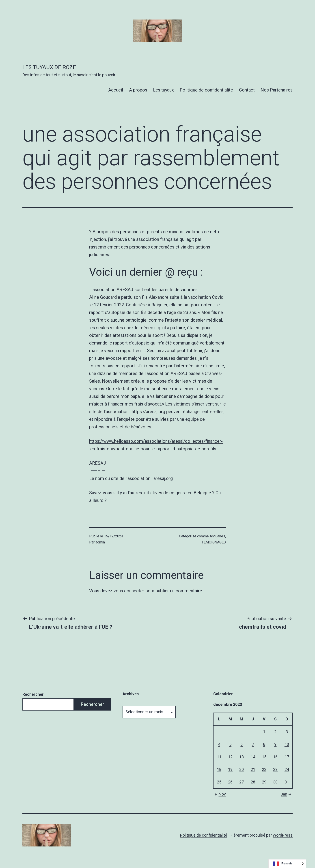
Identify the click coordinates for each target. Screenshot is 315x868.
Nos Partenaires (277, 90)
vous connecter (129, 591)
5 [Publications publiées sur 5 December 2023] (230, 744)
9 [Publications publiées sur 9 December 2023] (275, 744)
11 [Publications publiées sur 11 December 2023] (219, 757)
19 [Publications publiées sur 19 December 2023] (230, 769)
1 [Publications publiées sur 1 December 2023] (264, 732)
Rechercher (33, 694)
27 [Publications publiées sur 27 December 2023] (242, 782)
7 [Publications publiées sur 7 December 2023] (253, 744)
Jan (287, 794)
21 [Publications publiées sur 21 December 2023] (253, 769)
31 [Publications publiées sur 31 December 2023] (287, 782)
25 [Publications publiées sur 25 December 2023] (219, 782)
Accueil (116, 90)
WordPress (283, 835)
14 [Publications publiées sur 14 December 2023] (253, 757)
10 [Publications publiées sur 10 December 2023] (287, 744)
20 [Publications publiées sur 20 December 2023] (242, 769)
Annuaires (217, 536)
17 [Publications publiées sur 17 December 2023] (287, 757)
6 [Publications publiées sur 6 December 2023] (242, 744)
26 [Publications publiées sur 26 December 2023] (230, 782)
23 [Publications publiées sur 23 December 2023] (275, 769)
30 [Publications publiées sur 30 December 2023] (275, 782)
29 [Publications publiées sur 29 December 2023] (264, 782)
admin (100, 542)
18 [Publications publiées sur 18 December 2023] (219, 769)
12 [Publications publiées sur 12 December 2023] (230, 757)
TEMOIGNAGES (214, 542)
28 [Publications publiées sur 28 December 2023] (253, 782)
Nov (220, 794)
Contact (247, 90)
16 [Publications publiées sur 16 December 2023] (275, 757)
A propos (138, 90)
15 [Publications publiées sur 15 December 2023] (264, 757)
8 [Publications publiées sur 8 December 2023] (264, 744)
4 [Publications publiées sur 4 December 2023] (219, 744)
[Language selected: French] (287, 864)
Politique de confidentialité (206, 90)
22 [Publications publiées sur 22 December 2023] (264, 769)
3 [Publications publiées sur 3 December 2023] (287, 732)
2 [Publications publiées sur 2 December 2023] (275, 732)
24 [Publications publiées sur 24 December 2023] (287, 769)
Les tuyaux (163, 90)
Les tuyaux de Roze (49, 67)
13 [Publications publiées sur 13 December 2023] (242, 757)
